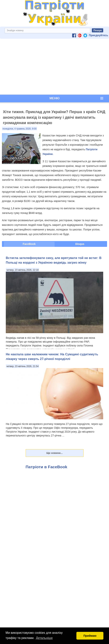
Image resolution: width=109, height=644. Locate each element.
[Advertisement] (54, 67)
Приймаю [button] (90, 636)
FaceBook (29, 244)
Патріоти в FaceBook (46, 467)
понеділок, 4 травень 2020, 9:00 (19, 129)
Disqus (80, 244)
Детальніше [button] (44, 638)
